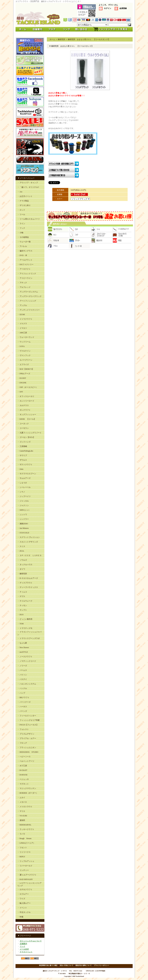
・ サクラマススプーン (27, 474)
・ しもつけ (22, 483)
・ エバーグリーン (25, 360)
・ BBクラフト (23, 697)
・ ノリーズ (22, 666)
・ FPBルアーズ (24, 374)
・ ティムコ (22, 592)
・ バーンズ (22, 711)
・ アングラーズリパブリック (29, 296)
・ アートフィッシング (27, 301)
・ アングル (22, 305)
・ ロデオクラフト (25, 890)
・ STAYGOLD (23, 533)
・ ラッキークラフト (26, 829)
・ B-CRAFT (22, 770)
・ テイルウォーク (25, 601)
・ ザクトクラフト (25, 465)
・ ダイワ (21, 569)
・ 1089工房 (22, 333)
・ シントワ (22, 515)
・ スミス (21, 546)
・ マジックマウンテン (27, 788)
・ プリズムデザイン (26, 734)
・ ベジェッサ (23, 779)
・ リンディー (23, 870)
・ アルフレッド (24, 287)
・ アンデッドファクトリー (29, 310)
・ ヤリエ (21, 811)
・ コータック (23, 424)
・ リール (21, 214)
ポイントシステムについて (31, 941)
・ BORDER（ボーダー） (28, 793)
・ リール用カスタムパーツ (29, 219)
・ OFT (20, 392)
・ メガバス (22, 802)
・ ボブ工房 (22, 766)
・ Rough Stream (24, 838)
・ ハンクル (22, 688)
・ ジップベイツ (24, 496)
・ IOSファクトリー (25, 264)
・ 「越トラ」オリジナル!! (28, 187)
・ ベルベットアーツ (26, 761)
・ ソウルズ (22, 560)
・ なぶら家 (22, 643)
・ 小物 (20, 233)
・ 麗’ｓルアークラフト (27, 875)
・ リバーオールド (25, 866)
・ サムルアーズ (24, 478)
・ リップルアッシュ (26, 861)
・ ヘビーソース (24, 757)
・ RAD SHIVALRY (25, 879)
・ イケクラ (22, 324)
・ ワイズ (21, 899)
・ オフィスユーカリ (26, 396)
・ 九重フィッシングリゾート (29, 433)
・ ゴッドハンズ (24, 442)
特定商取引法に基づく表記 (48, 965)
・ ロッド (21, 210)
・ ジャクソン (23, 505)
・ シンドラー (23, 519)
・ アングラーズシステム (28, 292)
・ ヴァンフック (24, 355)
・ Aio (20, 192)
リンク (23, 946)
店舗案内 (23, 944)
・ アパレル (22, 246)
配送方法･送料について (84, 965)
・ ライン (21, 224)
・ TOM (20, 624)
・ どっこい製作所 (25, 619)
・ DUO (20, 615)
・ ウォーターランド (26, 337)
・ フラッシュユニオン (27, 748)
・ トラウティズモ (25, 628)
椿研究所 (61, 39)
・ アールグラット (25, 260)
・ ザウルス (22, 460)
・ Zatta (20, 469)
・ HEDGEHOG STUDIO (28, 752)
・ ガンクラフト (24, 410)
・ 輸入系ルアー (24, 903)
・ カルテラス (23, 405)
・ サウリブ (22, 455)
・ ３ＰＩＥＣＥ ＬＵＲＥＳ (29, 555)
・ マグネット (23, 784)
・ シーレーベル (24, 487)
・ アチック (22, 283)
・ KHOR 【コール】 (27, 419)
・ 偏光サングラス (25, 251)
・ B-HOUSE (22, 775)
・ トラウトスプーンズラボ (29, 638)
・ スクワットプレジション (29, 537)
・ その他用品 (23, 237)
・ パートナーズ (24, 702)
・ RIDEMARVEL (24, 825)
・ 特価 (20, 917)
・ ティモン (22, 605)
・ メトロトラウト (25, 807)
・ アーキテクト (24, 269)
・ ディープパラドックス (28, 587)
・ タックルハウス (25, 565)
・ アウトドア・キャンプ (28, 183)
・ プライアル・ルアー (27, 738)
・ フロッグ (22, 743)
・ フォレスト (23, 729)
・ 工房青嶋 (22, 446)
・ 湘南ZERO (23, 524)
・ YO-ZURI (22, 816)
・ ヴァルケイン (24, 351)
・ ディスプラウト (25, 583)
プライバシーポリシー (101, 965)
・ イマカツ (22, 328)
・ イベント (22, 908)
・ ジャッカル (23, 501)
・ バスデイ (22, 679)
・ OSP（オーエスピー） (27, 387)
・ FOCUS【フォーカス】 (28, 725)
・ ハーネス (22, 707)
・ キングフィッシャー (27, 415)
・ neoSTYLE (23, 652)
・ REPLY (21, 857)
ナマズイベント (26, 952)
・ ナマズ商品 (23, 201)
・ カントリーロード (26, 401)
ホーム (52, 39)
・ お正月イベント (25, 196)
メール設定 (24, 949)
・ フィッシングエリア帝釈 (29, 720)
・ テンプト (22, 610)
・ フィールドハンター (27, 716)
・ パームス (22, 670)
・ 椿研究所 (22, 574)
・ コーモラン (23, 428)
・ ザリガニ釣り (24, 205)
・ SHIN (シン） (24, 510)
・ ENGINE (22, 383)
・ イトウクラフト (25, 319)
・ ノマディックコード (27, 661)
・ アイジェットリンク (27, 274)
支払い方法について (66, 965)
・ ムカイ (21, 798)
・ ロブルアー (23, 894)
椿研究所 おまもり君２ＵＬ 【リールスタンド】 (89, 39)
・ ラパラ (21, 834)
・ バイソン (22, 675)
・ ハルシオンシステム (27, 684)
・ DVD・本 (22, 255)
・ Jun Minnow (23, 528)
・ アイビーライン (25, 278)
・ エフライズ (23, 365)
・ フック (21, 228)
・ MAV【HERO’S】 (26, 369)
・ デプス (21, 596)
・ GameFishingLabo (25, 451)
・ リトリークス (24, 852)
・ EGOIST (22, 378)
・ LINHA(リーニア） (26, 843)
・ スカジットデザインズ (28, 542)
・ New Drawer (23, 647)
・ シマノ (21, 492)
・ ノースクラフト (25, 657)
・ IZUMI (21, 314)
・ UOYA (21, 346)
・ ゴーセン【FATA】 (26, 437)
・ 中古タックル (24, 912)
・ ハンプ (21, 693)
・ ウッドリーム (24, 342)
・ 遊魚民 (21, 820)
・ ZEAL (21, 551)
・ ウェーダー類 (24, 242)
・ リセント (22, 848)
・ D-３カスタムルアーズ (28, 578)
